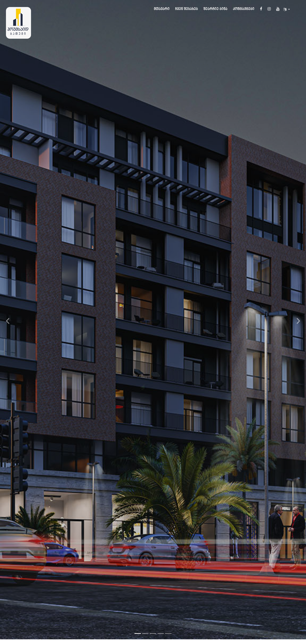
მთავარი (162, 9)
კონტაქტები (244, 9)
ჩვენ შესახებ (186, 9)
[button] (8, 316)
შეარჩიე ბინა (215, 9)
